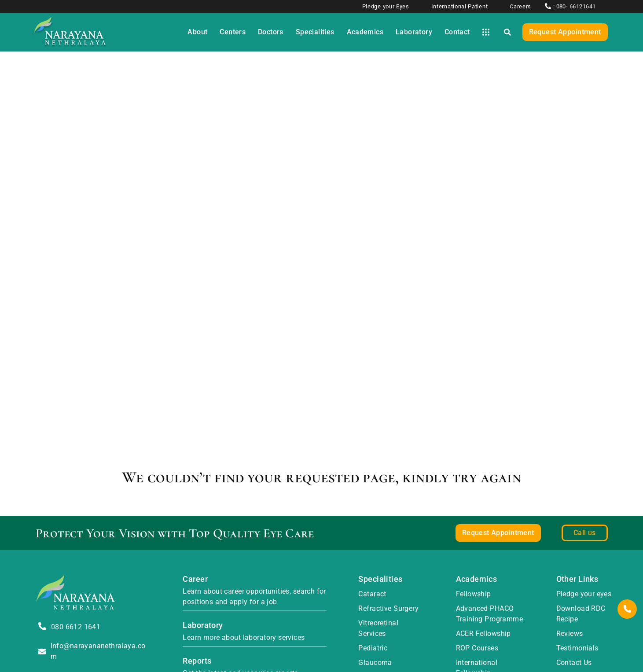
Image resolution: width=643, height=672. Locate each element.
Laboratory (203, 625)
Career (195, 579)
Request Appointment (565, 32)
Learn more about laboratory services (244, 637)
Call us (585, 533)
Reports (197, 661)
